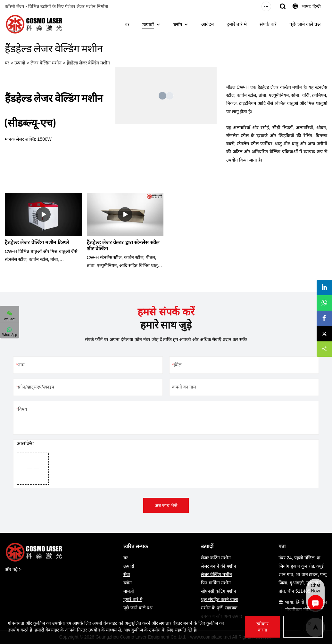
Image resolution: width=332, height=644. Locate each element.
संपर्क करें (268, 24)
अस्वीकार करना (303, 627)
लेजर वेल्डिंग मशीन (46, 63)
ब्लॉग (178, 25)
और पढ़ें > (13, 569)
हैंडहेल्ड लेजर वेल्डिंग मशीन (88, 63)
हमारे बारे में (237, 24)
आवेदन (208, 24)
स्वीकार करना (262, 627)
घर (127, 24)
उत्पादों (148, 25)
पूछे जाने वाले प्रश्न (305, 24)
